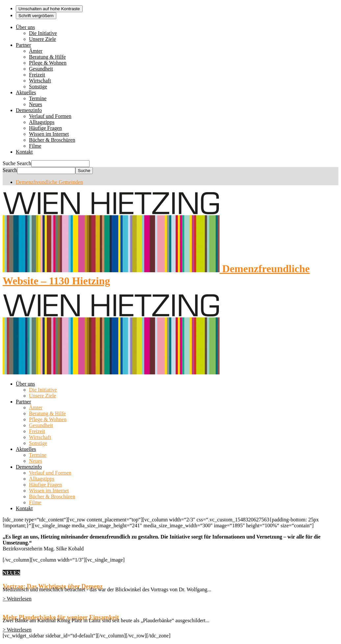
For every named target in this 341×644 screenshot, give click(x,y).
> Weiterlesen (17, 599)
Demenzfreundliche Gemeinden (49, 182)
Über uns (25, 27)
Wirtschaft (40, 81)
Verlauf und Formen (50, 116)
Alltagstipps (42, 122)
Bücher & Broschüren (52, 140)
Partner (23, 45)
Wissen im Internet (49, 134)
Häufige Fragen (45, 128)
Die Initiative (43, 33)
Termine (38, 98)
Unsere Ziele (42, 39)
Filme (35, 146)
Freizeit (37, 75)
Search (24, 163)
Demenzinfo (29, 110)
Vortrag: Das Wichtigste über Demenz (53, 586)
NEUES (11, 573)
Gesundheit (41, 69)
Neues (36, 104)
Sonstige (38, 87)
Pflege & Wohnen (48, 63)
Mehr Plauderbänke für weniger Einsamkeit (61, 617)
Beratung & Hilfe (47, 57)
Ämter (36, 51)
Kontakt (24, 152)
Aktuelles (26, 92)
